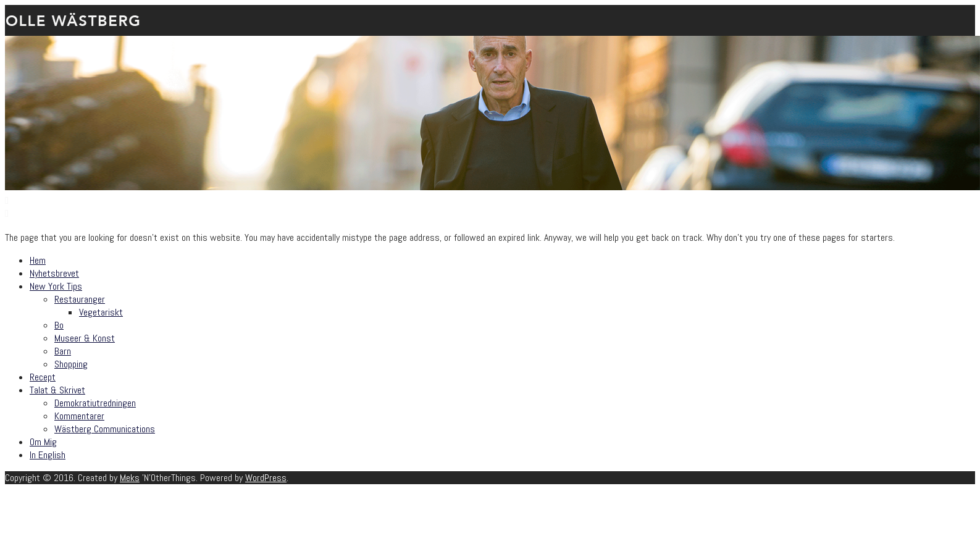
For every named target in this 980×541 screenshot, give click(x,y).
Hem (38, 260)
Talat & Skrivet (57, 390)
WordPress (266, 478)
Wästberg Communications (105, 429)
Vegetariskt (101, 312)
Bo (59, 325)
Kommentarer (79, 416)
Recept (43, 377)
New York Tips (56, 286)
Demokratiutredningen (95, 403)
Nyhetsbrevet (54, 273)
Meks (130, 478)
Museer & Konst (85, 338)
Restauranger (80, 299)
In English (48, 455)
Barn (63, 351)
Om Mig (43, 442)
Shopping (71, 364)
